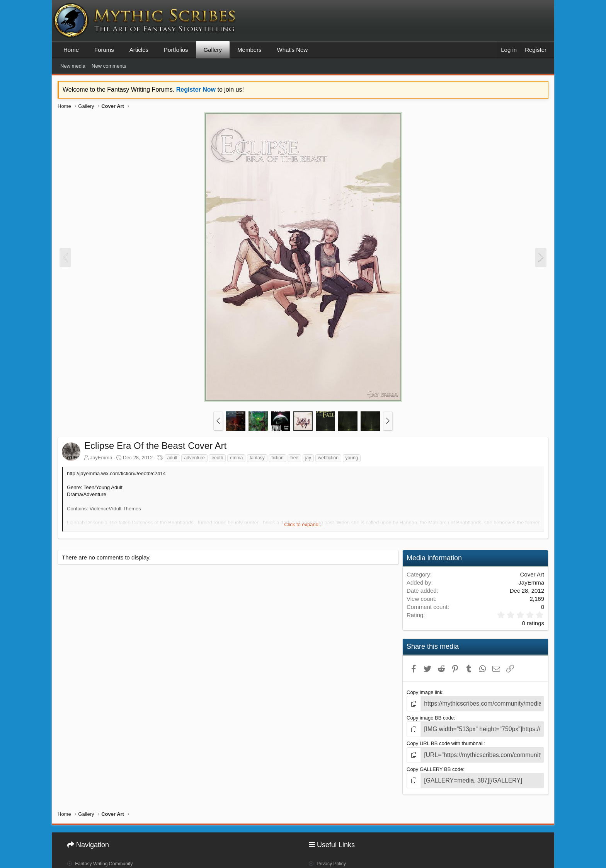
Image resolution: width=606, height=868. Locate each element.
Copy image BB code (430, 716)
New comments (109, 66)
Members (249, 50)
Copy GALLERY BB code (435, 765)
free (294, 458)
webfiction (328, 458)
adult (172, 458)
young (352, 458)
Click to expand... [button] (303, 524)
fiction (277, 458)
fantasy (257, 458)
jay (308, 458)
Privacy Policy (330, 855)
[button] (218, 421)
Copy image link (425, 692)
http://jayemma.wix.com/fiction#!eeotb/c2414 (116, 473)
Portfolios (176, 50)
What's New (293, 50)
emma (236, 458)
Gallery (213, 50)
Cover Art (532, 574)
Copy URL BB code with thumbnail (445, 741)
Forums (104, 50)
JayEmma (101, 458)
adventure (194, 458)
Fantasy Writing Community (105, 855)
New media (73, 66)
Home (71, 50)
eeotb (217, 458)
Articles (139, 50)
